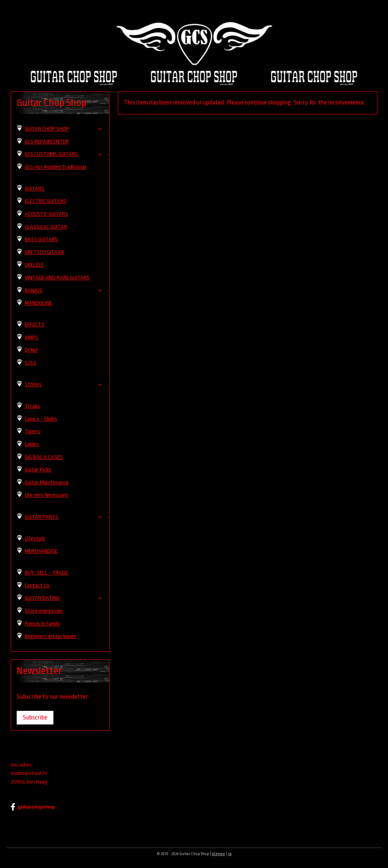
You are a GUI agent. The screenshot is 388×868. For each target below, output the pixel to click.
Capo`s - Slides (41, 419)
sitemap (218, 854)
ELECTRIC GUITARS (45, 201)
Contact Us (37, 586)
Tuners (32, 432)
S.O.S (31, 363)
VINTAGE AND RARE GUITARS (57, 278)
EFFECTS (34, 325)
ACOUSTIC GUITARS (46, 214)
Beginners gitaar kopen (50, 636)
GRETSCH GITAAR (44, 252)
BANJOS (64, 291)
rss (230, 854)
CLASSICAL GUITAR (46, 227)
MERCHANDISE (41, 551)
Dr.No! (31, 350)
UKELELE (34, 265)
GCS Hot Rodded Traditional (55, 167)
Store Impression (44, 611)
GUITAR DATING (64, 598)
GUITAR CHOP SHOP (64, 129)
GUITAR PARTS (64, 517)
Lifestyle (35, 539)
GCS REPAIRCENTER (47, 142)
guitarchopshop (33, 807)
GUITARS (34, 189)
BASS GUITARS (41, 240)
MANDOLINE (38, 303)
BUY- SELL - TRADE (46, 573)
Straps (32, 406)
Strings (64, 385)
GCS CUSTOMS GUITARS (64, 154)
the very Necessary (46, 495)
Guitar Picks (38, 470)
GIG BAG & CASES (44, 457)
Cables (32, 444)
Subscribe (35, 717)
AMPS (31, 338)
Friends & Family (42, 624)
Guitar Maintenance (47, 483)
